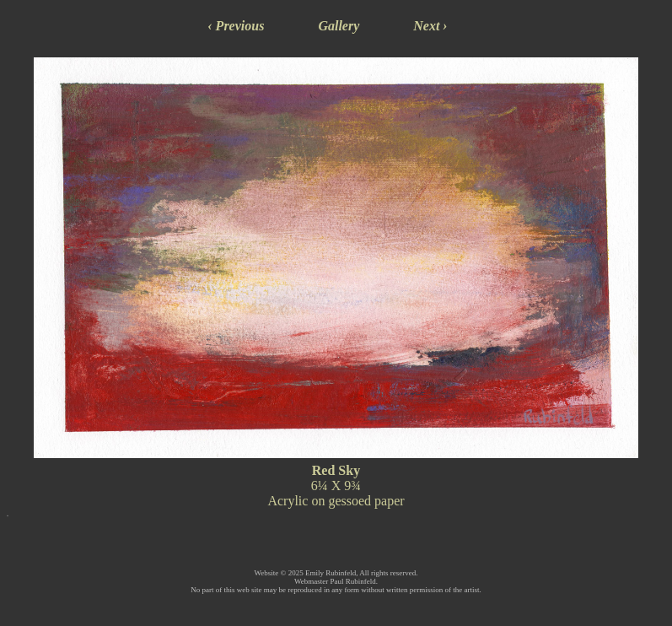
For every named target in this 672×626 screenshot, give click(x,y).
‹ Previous (236, 26)
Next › (430, 26)
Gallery (339, 26)
